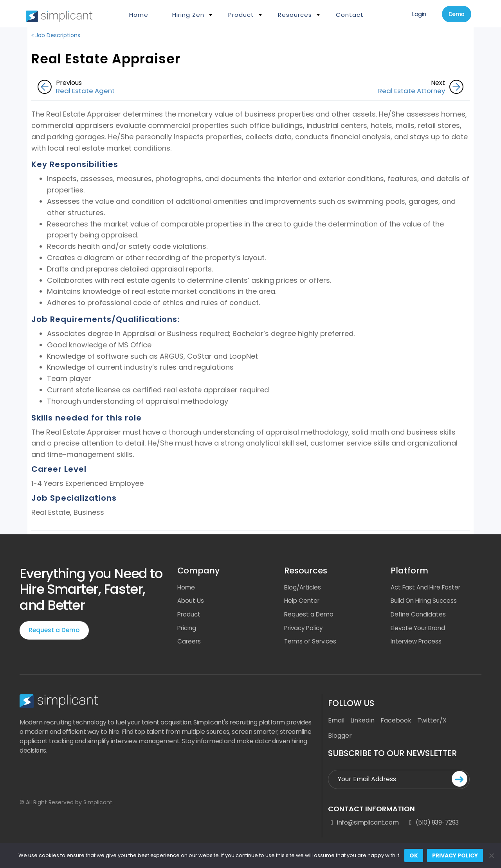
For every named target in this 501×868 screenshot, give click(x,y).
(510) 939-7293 (433, 825)
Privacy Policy (305, 630)
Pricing (188, 630)
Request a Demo (54, 630)
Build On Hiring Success (426, 602)
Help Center (303, 602)
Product (241, 15)
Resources (295, 15)
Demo (453, 15)
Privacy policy (455, 855)
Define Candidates (419, 616)
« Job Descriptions (56, 35)
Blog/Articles (304, 588)
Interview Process (418, 644)
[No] (491, 855)
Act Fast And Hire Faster (428, 588)
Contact (350, 15)
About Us (191, 602)
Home (139, 15)
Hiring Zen (188, 15)
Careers (190, 644)
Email (336, 723)
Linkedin (362, 723)
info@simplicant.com (363, 825)
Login (411, 15)
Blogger (340, 738)
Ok (414, 855)
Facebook (396, 723)
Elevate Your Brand (420, 630)
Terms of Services (312, 644)
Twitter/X (432, 723)
